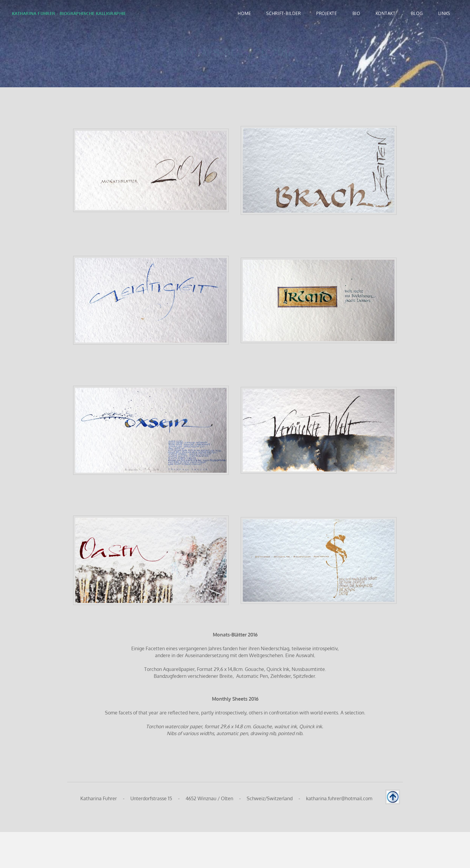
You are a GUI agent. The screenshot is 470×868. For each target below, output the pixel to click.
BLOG (417, 13)
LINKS (444, 13)
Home (244, 13)
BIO (356, 13)
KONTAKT (386, 13)
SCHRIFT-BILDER (284, 13)
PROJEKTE (327, 13)
